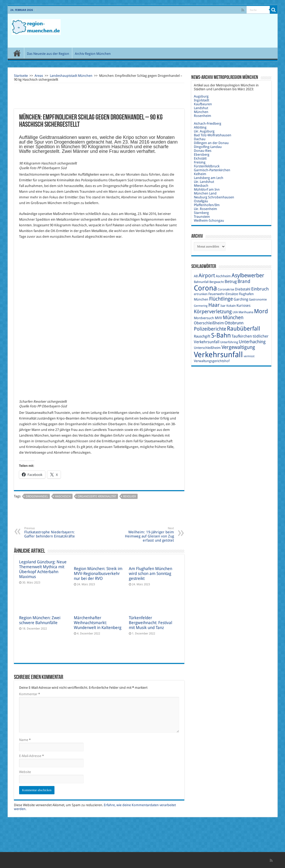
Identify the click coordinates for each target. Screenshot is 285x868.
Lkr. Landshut (204, 182)
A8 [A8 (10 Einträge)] (196, 276)
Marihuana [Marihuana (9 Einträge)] (246, 312)
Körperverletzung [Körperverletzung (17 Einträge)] (213, 312)
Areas (39, 76)
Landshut (201, 108)
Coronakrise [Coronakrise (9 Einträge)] (226, 289)
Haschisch (63, 496)
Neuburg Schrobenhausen (214, 197)
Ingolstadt (201, 100)
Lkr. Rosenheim (205, 209)
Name (25, 740)
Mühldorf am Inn (207, 189)
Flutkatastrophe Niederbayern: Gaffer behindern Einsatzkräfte (51, 532)
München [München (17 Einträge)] (233, 317)
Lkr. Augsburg (204, 131)
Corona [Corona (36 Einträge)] (205, 288)
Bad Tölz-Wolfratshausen (213, 135)
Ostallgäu (201, 201)
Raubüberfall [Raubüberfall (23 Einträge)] (244, 329)
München (201, 112)
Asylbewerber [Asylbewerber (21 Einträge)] (248, 275)
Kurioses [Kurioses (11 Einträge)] (243, 305)
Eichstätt (200, 158)
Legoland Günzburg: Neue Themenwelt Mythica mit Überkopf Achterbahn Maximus (43, 569)
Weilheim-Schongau (209, 220)
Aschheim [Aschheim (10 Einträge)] (223, 276)
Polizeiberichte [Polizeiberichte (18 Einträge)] (210, 329)
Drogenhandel (37, 496)
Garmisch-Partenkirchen (212, 170)
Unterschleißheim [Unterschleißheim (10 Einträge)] (207, 348)
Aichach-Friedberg (208, 124)
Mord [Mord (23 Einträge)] (261, 311)
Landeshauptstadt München (71, 76)
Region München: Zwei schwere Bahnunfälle (40, 620)
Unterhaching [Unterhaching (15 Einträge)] (252, 342)
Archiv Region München (93, 54)
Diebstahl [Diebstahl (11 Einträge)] (243, 289)
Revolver (129, 496)
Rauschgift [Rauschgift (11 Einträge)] (202, 336)
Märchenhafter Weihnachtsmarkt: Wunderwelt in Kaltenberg (98, 623)
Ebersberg (202, 155)
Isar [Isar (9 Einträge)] (223, 306)
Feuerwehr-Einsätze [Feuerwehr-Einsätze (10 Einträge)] (223, 294)
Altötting (200, 127)
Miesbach (201, 186)
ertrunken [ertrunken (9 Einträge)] (201, 294)
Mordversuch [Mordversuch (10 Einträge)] (204, 318)
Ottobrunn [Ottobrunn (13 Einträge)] (234, 323)
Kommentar (30, 694)
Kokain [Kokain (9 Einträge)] (231, 306)
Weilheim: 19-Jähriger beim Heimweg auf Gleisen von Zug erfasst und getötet (148, 534)
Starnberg (201, 213)
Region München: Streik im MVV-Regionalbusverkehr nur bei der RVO (98, 574)
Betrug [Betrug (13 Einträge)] (231, 282)
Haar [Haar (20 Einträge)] (214, 305)
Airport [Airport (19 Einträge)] (207, 276)
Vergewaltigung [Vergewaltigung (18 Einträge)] (238, 347)
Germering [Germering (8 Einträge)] (201, 306)
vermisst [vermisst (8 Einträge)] (249, 356)
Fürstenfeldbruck (207, 166)
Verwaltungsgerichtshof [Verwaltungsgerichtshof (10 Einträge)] (212, 361)
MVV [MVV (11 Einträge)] (218, 318)
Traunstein (202, 217)
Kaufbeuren (203, 104)
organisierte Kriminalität (97, 496)
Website (25, 772)
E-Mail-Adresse (31, 756)
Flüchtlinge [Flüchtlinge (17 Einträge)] (221, 299)
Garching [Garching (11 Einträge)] (241, 299)
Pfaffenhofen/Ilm (207, 205)
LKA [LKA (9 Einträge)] (235, 312)
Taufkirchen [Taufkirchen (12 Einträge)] (242, 336)
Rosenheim (203, 116)
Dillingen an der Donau (211, 143)
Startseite (21, 76)
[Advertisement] (180, 31)
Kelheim (200, 174)
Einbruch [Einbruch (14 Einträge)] (260, 289)
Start (17, 53)
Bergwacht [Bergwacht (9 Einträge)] (217, 282)
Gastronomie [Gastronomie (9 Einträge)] (258, 300)
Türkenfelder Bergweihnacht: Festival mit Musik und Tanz (151, 623)
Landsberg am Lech (209, 178)
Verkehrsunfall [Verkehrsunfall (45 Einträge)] (218, 355)
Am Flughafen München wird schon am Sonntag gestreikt (151, 574)
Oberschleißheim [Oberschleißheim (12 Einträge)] (209, 323)
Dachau (200, 139)
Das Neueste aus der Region (48, 54)
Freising (200, 162)
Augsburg (201, 96)
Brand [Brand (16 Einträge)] (244, 281)
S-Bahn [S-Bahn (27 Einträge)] (221, 335)
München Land (205, 193)
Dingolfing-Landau (208, 147)
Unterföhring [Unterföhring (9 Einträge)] (229, 342)
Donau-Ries (203, 151)
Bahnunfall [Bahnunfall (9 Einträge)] (201, 282)
